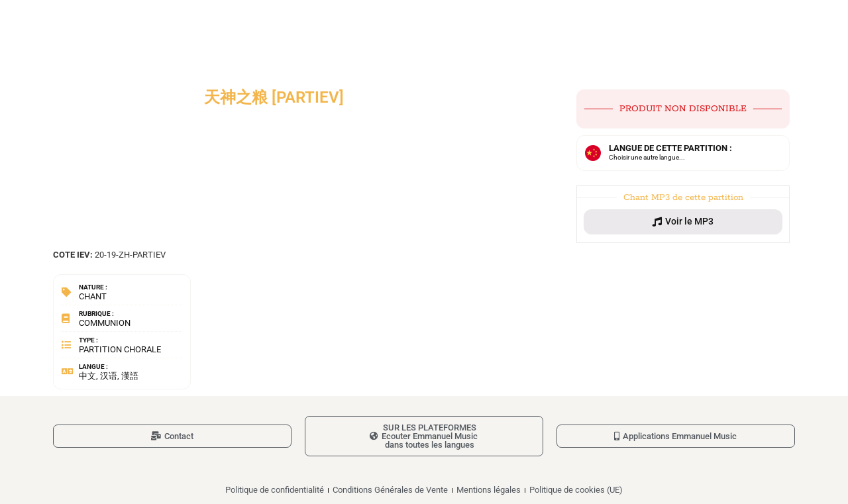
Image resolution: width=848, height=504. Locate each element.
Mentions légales (489, 490)
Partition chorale (120, 349)
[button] (683, 222)
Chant (93, 296)
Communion (105, 323)
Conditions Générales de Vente (390, 490)
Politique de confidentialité (275, 490)
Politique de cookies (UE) (576, 490)
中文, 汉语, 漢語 (109, 376)
